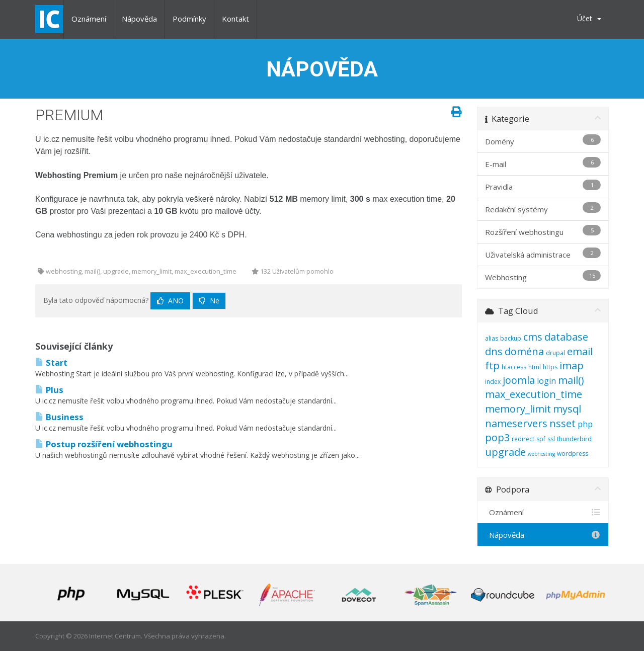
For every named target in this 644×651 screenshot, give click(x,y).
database (566, 337)
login (546, 381)
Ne (209, 301)
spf (541, 439)
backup (511, 338)
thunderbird (574, 439)
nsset (562, 423)
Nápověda (139, 19)
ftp (492, 365)
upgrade (505, 452)
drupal (555, 353)
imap (572, 365)
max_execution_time (534, 394)
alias (492, 338)
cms (533, 337)
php (585, 424)
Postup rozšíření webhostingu (104, 444)
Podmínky (189, 19)
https (550, 367)
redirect (523, 439)
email (580, 351)
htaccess (514, 367)
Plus (49, 390)
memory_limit (518, 409)
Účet (589, 18)
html (535, 367)
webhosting (541, 454)
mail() (571, 380)
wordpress (573, 454)
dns (494, 351)
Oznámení (89, 19)
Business (59, 417)
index (493, 382)
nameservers (516, 423)
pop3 (497, 437)
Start (51, 362)
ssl (551, 439)
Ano (170, 301)
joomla (519, 380)
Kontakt (235, 19)
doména (524, 351)
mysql (567, 409)
